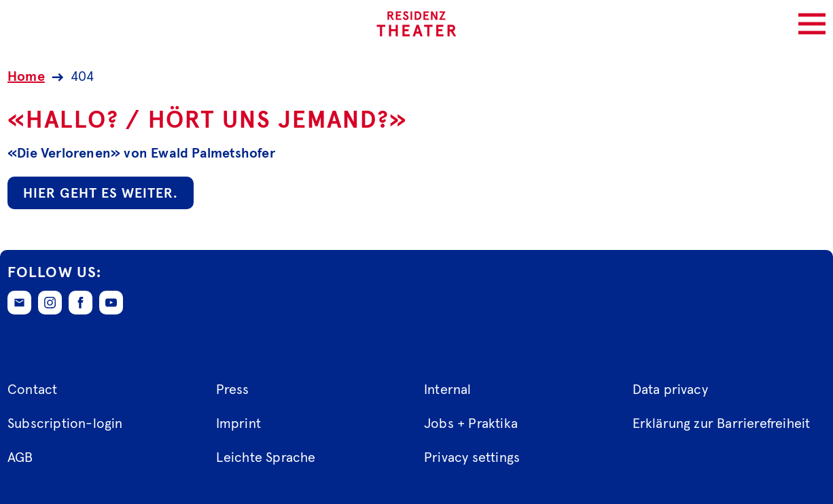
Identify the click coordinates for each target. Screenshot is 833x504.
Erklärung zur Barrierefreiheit (722, 424)
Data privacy (670, 390)
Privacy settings (472, 458)
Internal (448, 390)
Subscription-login (65, 424)
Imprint (238, 424)
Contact (32, 390)
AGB (20, 458)
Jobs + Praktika (471, 424)
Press (233, 390)
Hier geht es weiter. (101, 194)
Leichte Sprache (266, 458)
